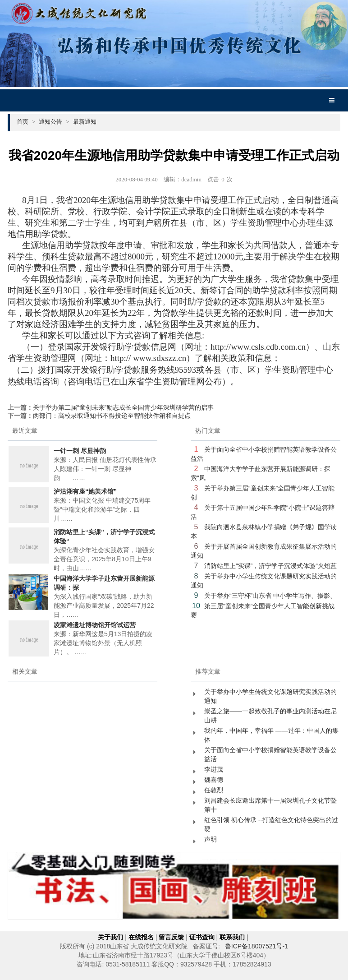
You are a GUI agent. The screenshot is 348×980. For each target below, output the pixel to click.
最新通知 (85, 122)
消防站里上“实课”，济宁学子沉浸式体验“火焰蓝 (270, 566)
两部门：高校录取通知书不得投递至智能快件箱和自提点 (112, 416)
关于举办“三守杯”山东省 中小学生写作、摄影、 (270, 596)
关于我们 (110, 937)
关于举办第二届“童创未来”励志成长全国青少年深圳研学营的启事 (123, 407)
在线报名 (141, 937)
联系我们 (232, 937)
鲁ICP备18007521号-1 (256, 946)
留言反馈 (171, 937)
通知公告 (54, 122)
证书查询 (202, 937)
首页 (26, 122)
